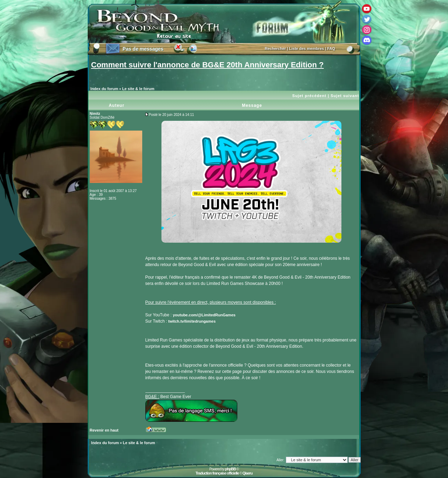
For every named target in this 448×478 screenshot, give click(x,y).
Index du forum (104, 89)
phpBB (230, 469)
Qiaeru (248, 473)
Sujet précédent (309, 96)
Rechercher (276, 49)
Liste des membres (307, 49)
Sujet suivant (345, 96)
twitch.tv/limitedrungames (192, 321)
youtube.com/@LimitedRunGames (204, 315)
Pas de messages (143, 49)
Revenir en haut (104, 430)
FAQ (331, 49)
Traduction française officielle (217, 473)
